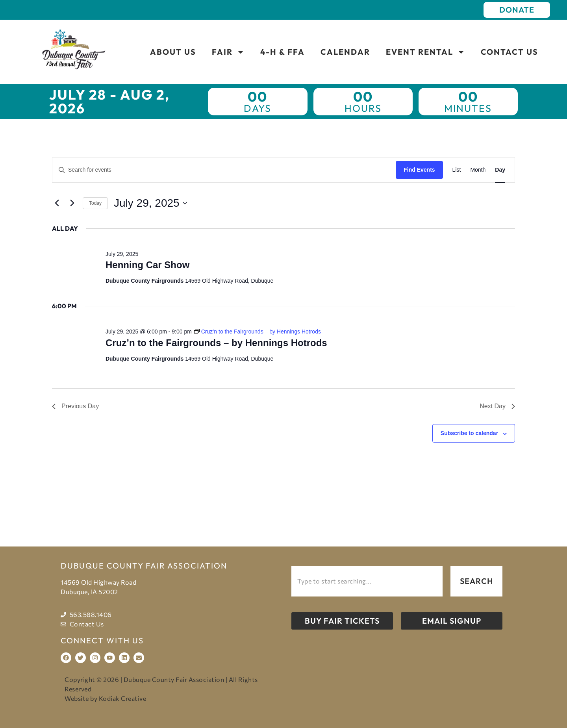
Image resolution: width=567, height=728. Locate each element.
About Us (173, 52)
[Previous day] (57, 203)
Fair (228, 52)
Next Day (497, 406)
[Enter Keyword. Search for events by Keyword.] (224, 170)
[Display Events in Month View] (478, 170)
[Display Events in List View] (457, 170)
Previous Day (75, 406)
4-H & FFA (283, 52)
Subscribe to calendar (469, 433)
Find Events (419, 170)
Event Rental (425, 52)
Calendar (345, 52)
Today (95, 203)
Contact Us (510, 52)
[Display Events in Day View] (500, 170)
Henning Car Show (147, 265)
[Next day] (72, 203)
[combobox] (367, 581)
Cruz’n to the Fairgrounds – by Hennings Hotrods (216, 343)
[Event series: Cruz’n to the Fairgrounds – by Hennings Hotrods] (258, 332)
